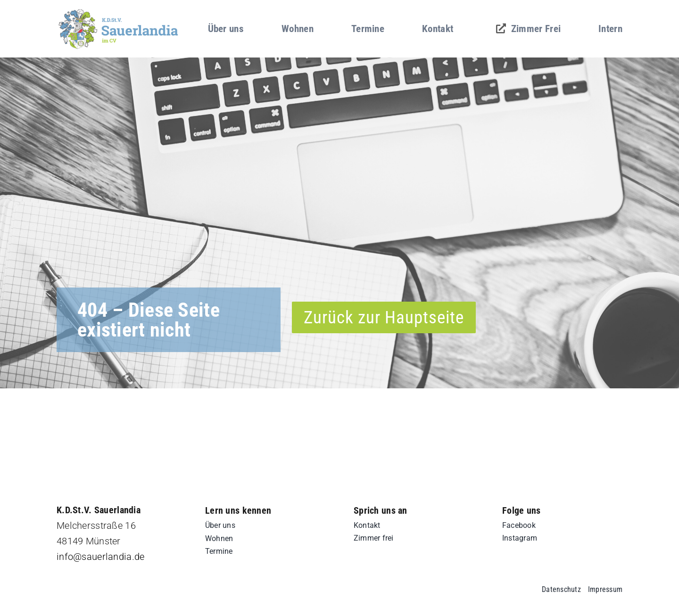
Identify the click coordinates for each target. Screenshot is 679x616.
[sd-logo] (119, 12)
